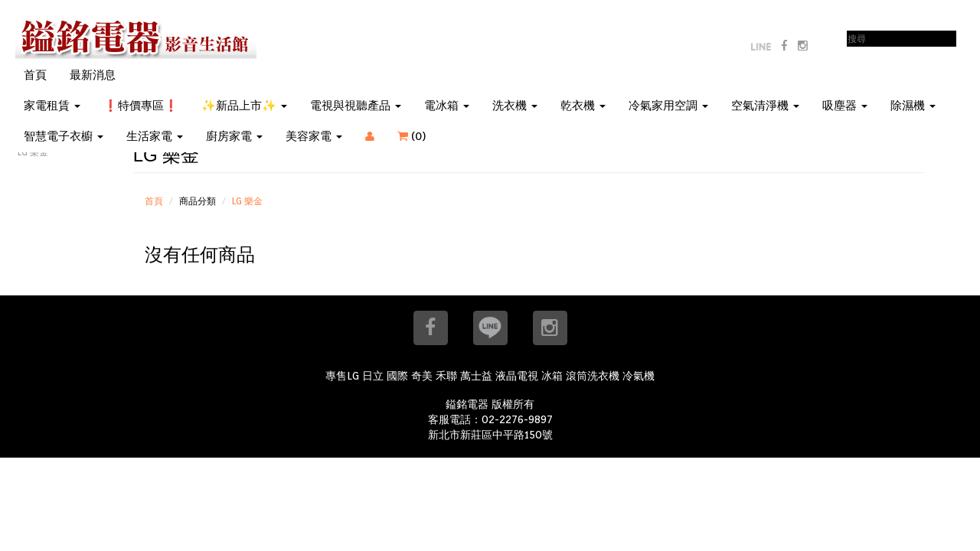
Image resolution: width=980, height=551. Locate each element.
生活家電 (155, 136)
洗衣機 (515, 106)
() (421, 136)
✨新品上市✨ (244, 106)
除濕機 (913, 106)
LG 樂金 (247, 201)
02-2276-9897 (517, 419)
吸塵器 (845, 106)
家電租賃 (52, 106)
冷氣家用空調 (668, 106)
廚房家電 (234, 136)
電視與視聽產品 (356, 106)
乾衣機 (583, 106)
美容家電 (314, 136)
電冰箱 (447, 106)
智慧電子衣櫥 (64, 136)
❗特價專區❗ (141, 106)
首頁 (35, 75)
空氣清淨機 (765, 106)
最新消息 (93, 75)
